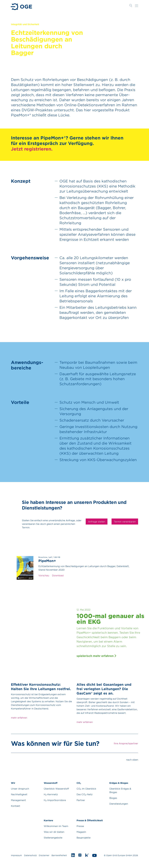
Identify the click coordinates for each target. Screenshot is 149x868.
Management (18, 800)
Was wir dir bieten (54, 832)
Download (58, 575)
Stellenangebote (53, 838)
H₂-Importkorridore (55, 800)
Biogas (113, 798)
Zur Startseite (22, 7)
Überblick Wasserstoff (56, 789)
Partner (81, 800)
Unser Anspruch (20, 789)
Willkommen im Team (56, 826)
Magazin (81, 832)
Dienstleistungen (119, 804)
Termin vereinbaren (125, 522)
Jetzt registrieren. (32, 149)
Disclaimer (44, 855)
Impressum (16, 855)
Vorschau (44, 575)
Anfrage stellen (97, 522)
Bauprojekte (84, 838)
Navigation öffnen (137, 6)
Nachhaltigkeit (19, 794)
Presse (80, 826)
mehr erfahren (19, 718)
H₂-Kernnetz (51, 794)
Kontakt (16, 806)
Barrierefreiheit (59, 855)
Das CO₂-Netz (84, 794)
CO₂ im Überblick (86, 789)
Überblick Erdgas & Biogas (120, 790)
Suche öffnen (131, 6)
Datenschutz (30, 855)
